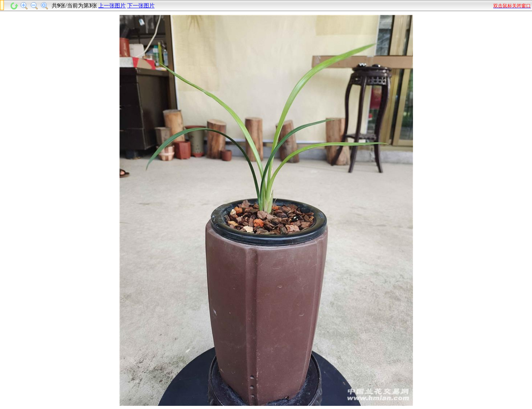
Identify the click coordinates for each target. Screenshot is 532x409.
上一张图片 (112, 6)
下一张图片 (141, 6)
